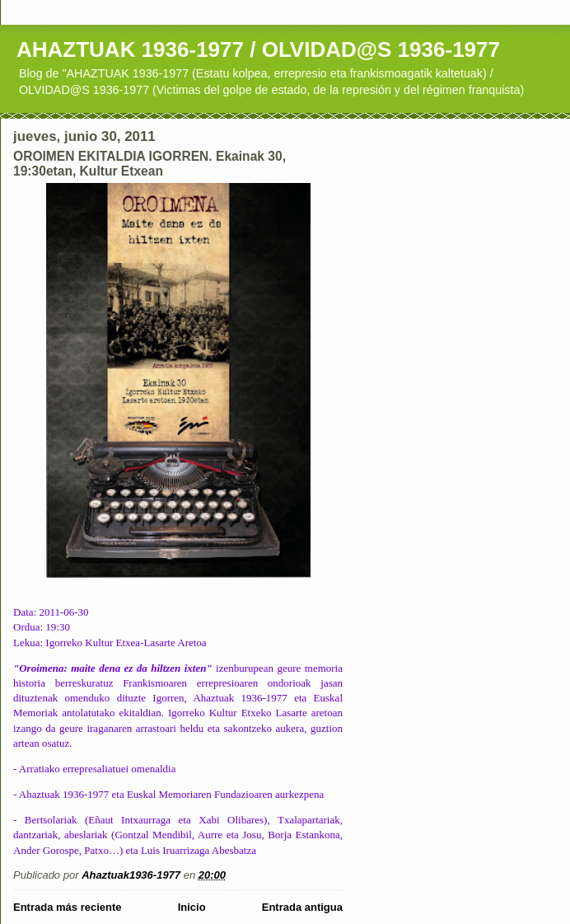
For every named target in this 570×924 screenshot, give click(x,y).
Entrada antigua (302, 907)
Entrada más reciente (68, 907)
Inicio (192, 907)
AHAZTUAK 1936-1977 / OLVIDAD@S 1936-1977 (258, 49)
